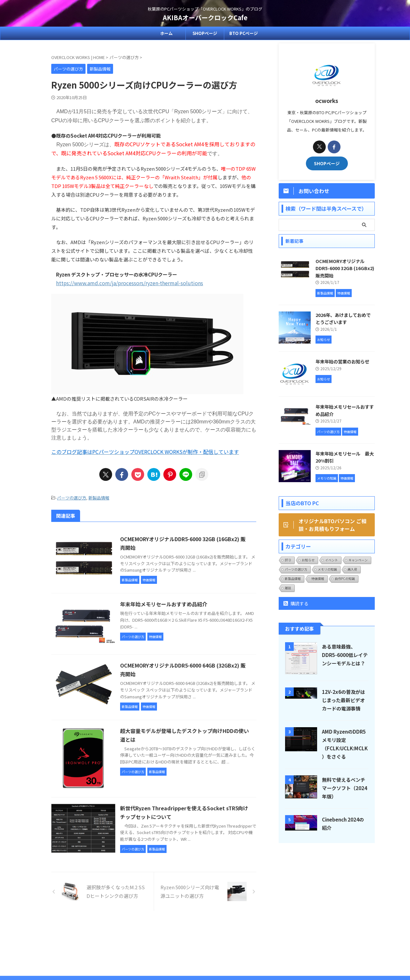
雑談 (288, 588)
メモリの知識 (327, 569)
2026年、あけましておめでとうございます (343, 319)
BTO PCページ (244, 33)
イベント (332, 560)
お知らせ (308, 560)
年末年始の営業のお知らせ (342, 361)
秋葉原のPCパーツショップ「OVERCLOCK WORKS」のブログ (205, 950)
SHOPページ (205, 33)
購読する (296, 603)
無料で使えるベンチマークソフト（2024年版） (344, 788)
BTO (288, 560)
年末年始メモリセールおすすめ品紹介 (164, 604)
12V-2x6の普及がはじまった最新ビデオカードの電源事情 (344, 700)
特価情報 (318, 579)
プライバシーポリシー (220, 937)
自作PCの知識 (345, 579)
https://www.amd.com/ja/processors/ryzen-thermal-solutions (130, 283)
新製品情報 (99, 498)
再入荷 (352, 569)
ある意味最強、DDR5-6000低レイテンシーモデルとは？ (345, 655)
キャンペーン (358, 560)
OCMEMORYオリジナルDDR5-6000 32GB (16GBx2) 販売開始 (345, 268)
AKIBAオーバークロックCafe (205, 17)
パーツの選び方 (72, 498)
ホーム (166, 33)
